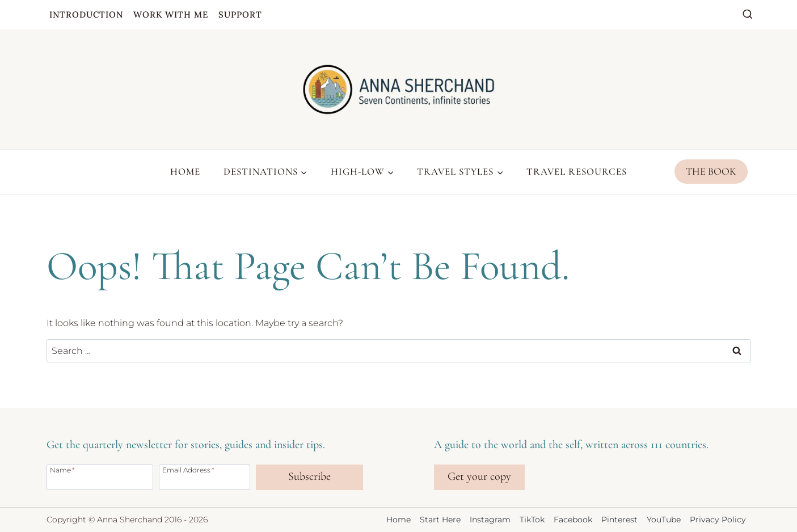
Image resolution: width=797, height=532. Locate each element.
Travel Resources (577, 172)
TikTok (532, 520)
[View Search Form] (748, 15)
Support (240, 14)
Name (62, 470)
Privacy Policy (718, 520)
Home (185, 172)
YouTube (664, 520)
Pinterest (619, 520)
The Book (711, 171)
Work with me (171, 14)
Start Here (440, 520)
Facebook (573, 520)
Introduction (86, 14)
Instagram (490, 520)
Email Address (188, 470)
